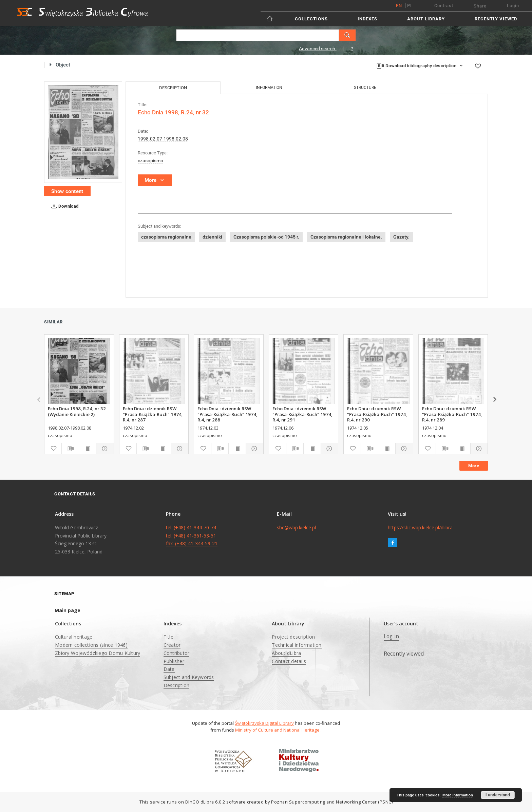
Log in (392, 636)
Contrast (444, 6)
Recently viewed (496, 19)
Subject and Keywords (189, 677)
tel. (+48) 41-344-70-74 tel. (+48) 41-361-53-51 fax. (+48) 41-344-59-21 (192, 536)
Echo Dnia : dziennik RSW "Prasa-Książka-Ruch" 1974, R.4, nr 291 (302, 414)
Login (513, 6)
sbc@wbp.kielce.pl (296, 527)
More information (458, 795)
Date (169, 669)
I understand (498, 795)
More (474, 466)
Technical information (297, 645)
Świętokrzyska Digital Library (264, 723)
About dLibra (286, 653)
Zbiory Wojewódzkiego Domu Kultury (98, 653)
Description (177, 685)
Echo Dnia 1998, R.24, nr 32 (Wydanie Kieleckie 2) (77, 411)
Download (64, 206)
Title (168, 637)
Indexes (367, 19)
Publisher (174, 661)
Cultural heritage (74, 637)
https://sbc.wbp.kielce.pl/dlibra (420, 527)
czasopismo (150, 160)
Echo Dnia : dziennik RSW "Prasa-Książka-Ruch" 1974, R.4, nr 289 (452, 414)
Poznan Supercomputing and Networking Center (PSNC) (332, 802)
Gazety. (401, 237)
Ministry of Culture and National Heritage (278, 730)
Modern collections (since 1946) (91, 645)
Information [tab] (269, 88)
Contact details (289, 661)
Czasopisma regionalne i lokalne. (346, 237)
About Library (426, 19)
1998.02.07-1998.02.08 (163, 139)
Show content (67, 191)
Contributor (177, 653)
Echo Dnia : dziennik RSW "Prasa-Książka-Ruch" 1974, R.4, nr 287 (153, 414)
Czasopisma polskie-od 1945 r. (266, 237)
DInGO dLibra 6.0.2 (205, 802)
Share (480, 6)
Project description (293, 637)
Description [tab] (173, 88)
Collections (311, 19)
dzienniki (212, 237)
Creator (172, 645)
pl (410, 6)
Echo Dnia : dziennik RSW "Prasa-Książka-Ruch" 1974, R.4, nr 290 (377, 414)
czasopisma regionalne (166, 237)
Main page (68, 610)
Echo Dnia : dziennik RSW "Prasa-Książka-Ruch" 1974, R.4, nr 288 (227, 414)
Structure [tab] (365, 88)
